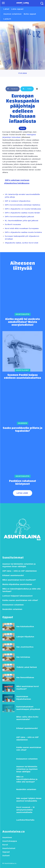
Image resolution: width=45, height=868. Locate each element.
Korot (22, 128)
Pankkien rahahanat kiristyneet (23, 482)
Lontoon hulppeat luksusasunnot (17, 596)
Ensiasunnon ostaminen (27, 759)
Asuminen (23, 423)
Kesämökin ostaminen (26, 789)
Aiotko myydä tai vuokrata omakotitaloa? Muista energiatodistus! (22, 322)
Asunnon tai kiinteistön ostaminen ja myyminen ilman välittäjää (27, 769)
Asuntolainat (22, 370)
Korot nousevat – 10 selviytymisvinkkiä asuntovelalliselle (25, 810)
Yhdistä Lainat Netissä (27, 667)
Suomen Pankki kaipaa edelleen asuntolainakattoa (22, 376)
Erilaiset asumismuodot (27, 728)
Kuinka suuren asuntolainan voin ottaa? (20, 600)
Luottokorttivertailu (25, 820)
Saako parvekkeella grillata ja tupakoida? (23, 429)
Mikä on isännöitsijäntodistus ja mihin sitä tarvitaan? (27, 779)
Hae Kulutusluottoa (25, 626)
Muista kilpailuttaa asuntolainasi (17, 584)
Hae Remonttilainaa (25, 677)
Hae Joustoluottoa (25, 647)
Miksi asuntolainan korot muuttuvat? (19, 580)
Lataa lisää (22, 493)
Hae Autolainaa (23, 657)
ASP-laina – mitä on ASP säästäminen (20, 571)
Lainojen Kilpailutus (25, 637)
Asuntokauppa (23, 314)
